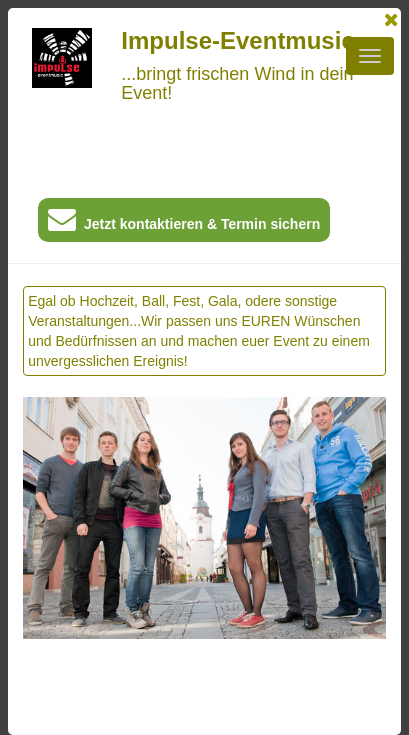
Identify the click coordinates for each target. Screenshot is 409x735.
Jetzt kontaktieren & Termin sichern (184, 223)
